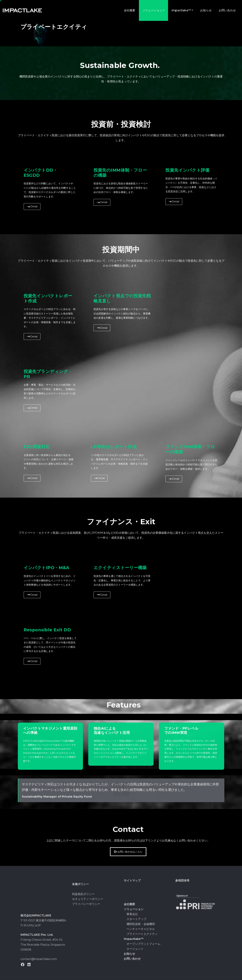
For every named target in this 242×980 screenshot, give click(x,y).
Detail (32, 387)
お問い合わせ (227, 10)
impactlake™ (182, 10)
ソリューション (153, 10)
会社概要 (130, 10)
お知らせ (206, 10)
